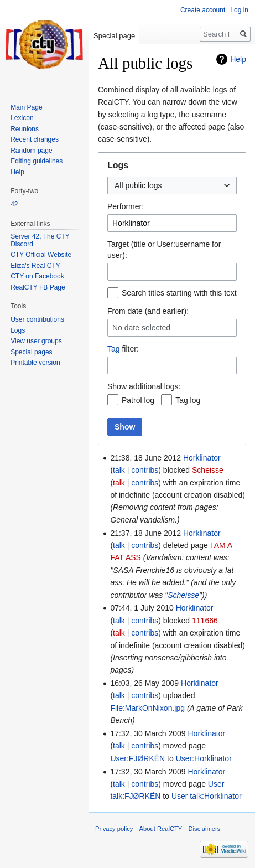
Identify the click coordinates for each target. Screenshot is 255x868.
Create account (203, 10)
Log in (239, 10)
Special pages (31, 352)
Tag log (188, 400)
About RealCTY (161, 829)
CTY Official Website (41, 255)
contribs (145, 470)
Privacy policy (114, 829)
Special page (114, 36)
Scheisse (183, 595)
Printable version (35, 363)
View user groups (36, 341)
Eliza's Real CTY (35, 266)
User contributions (37, 319)
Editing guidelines (37, 161)
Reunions (25, 129)
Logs (18, 330)
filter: (123, 349)
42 (14, 204)
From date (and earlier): (148, 311)
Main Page (26, 107)
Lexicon (22, 118)
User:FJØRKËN (137, 758)
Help (238, 59)
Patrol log (138, 400)
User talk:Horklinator (207, 796)
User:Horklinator (204, 758)
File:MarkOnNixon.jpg (147, 708)
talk (119, 470)
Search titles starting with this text (179, 293)
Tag (114, 349)
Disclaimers (205, 829)
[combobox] (172, 185)
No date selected (141, 328)
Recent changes (35, 139)
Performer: (126, 206)
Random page (31, 151)
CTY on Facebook (37, 276)
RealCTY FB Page (38, 287)
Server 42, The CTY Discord (40, 240)
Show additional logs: (144, 386)
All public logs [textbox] (138, 185)
